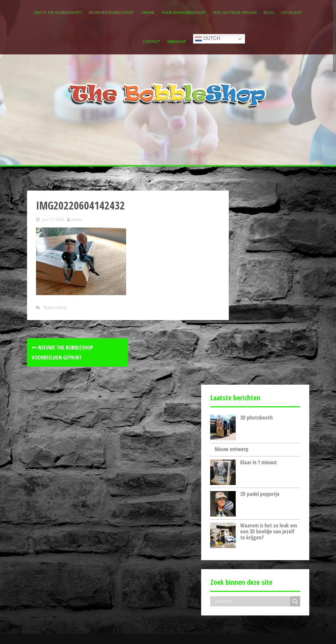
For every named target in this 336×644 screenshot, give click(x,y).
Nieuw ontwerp (232, 255)
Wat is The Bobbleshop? (58, 12)
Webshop (177, 41)
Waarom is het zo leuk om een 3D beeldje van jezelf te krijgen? (269, 337)
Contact (151, 41)
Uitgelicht (291, 12)
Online (148, 12)
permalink (57, 307)
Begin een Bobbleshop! (112, 12)
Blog (269, 12)
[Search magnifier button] (295, 407)
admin (77, 219)
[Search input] (252, 407)
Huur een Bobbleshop (184, 12)
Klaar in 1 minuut (259, 268)
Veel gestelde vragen (235, 12)
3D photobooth (256, 223)
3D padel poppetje (260, 300)
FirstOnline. (111, 631)
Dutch (207, 39)
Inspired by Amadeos (47, 631)
